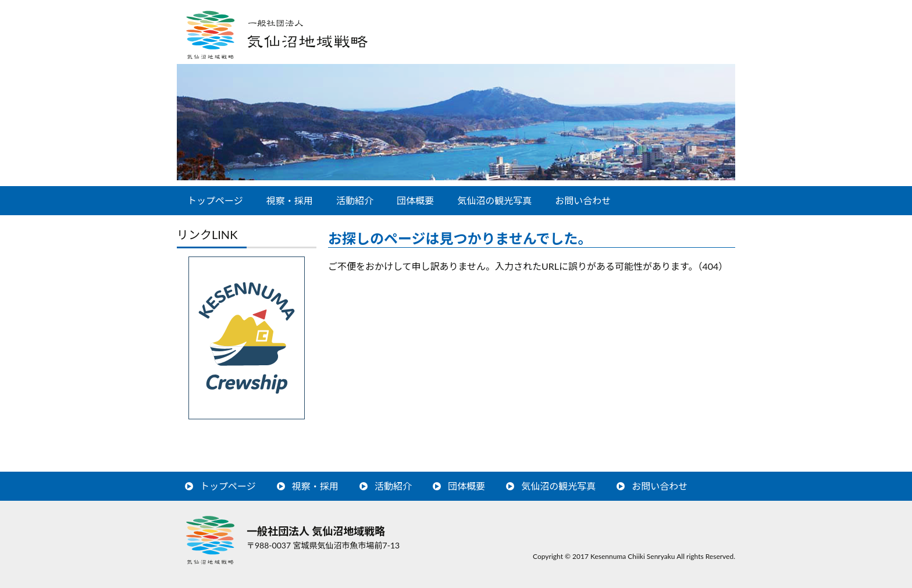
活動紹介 (355, 200)
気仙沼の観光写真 (494, 200)
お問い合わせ (583, 200)
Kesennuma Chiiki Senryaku (633, 556)
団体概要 (415, 200)
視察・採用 (290, 200)
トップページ (215, 200)
